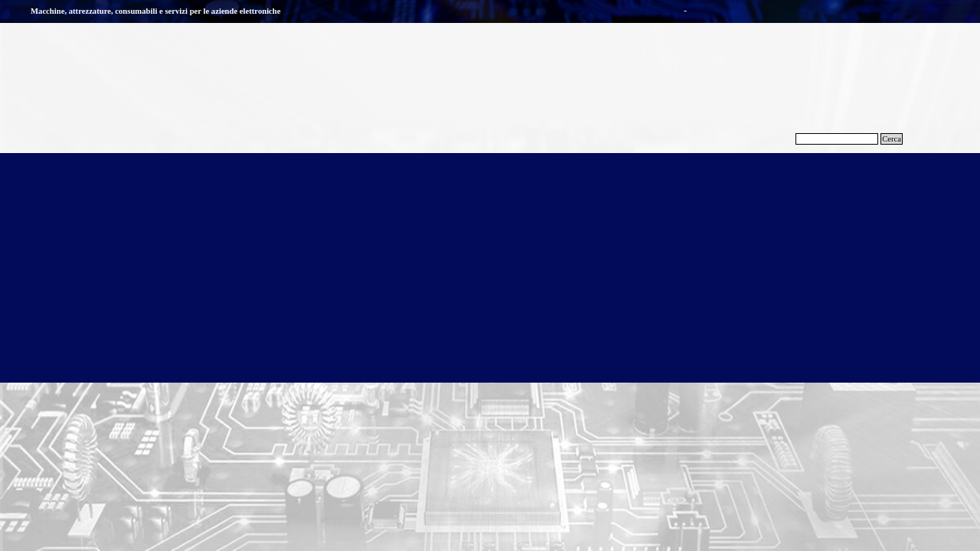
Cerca (892, 139)
